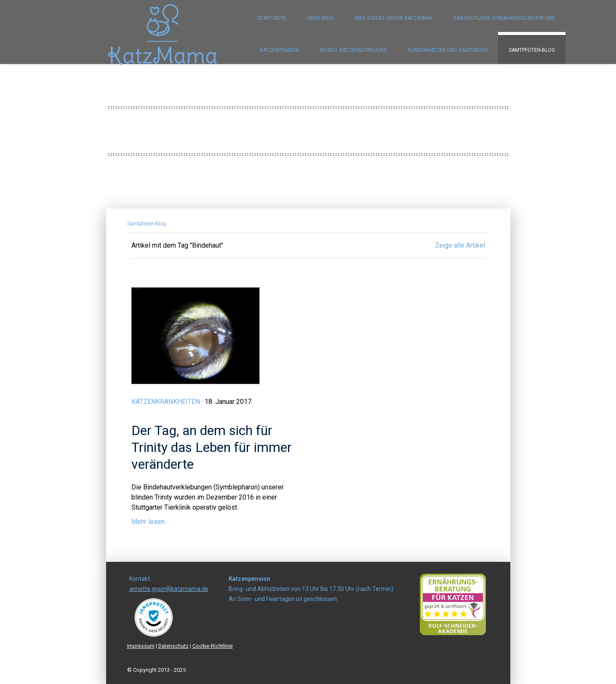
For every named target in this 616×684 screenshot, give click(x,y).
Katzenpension (279, 50)
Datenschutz (173, 646)
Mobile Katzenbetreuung (353, 50)
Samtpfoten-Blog (532, 50)
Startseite (272, 18)
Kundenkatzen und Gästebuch (448, 50)
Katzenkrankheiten (166, 402)
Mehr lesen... (150, 522)
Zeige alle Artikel (460, 245)
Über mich (320, 18)
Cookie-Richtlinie (213, 646)
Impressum (141, 646)
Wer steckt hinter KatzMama (393, 18)
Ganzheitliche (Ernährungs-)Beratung (504, 18)
